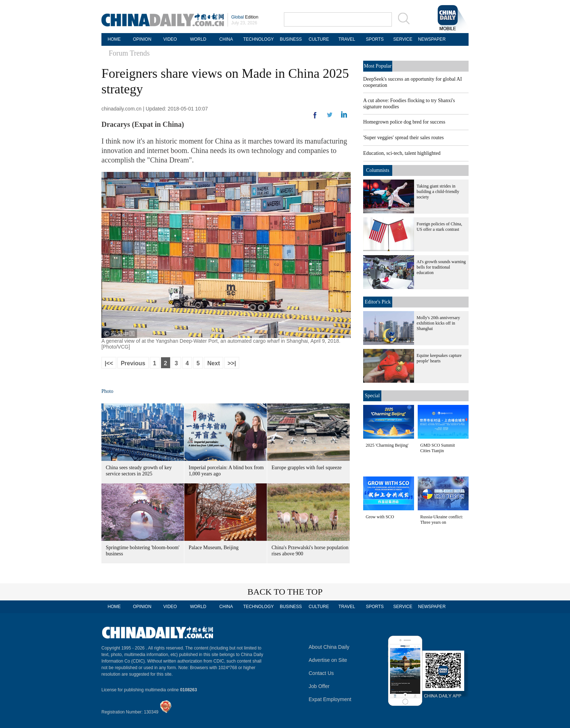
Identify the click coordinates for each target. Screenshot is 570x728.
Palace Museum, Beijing (214, 548)
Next (214, 363)
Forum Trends (129, 53)
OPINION (142, 39)
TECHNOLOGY (258, 39)
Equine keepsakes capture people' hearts (439, 358)
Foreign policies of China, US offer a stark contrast (439, 227)
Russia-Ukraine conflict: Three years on (442, 520)
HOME (114, 39)
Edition (245, 17)
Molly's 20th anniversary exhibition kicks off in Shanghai (438, 323)
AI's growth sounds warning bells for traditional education (441, 267)
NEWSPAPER (431, 39)
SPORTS (375, 39)
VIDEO (170, 39)
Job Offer (319, 686)
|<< (109, 363)
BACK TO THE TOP (285, 592)
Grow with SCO (380, 517)
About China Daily (329, 647)
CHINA (226, 39)
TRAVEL (347, 39)
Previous (133, 363)
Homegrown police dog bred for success (404, 122)
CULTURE (319, 39)
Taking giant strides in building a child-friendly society (438, 192)
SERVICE (403, 39)
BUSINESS (291, 39)
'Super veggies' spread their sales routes (404, 138)
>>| (232, 363)
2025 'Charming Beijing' (387, 445)
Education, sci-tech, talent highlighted (402, 153)
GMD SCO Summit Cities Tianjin (437, 448)
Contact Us (321, 673)
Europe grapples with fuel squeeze (307, 468)
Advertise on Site (328, 660)
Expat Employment (330, 699)
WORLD (198, 39)
